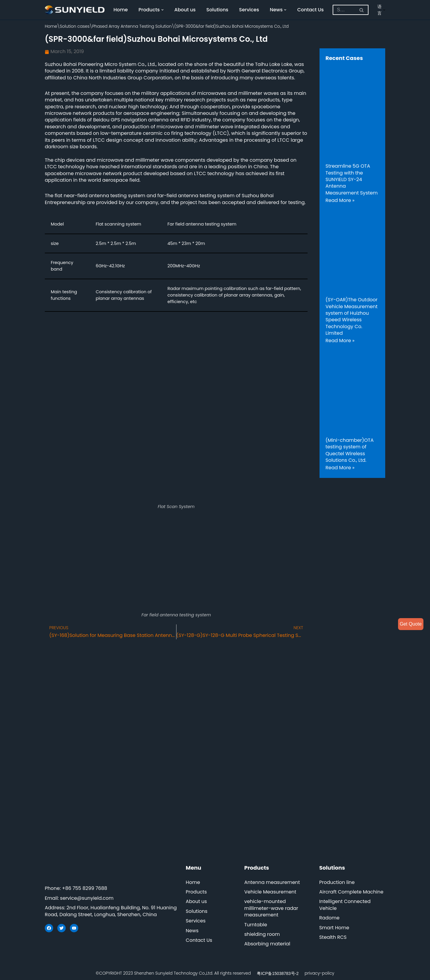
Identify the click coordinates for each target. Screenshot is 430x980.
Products (196, 892)
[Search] (344, 10)
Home (121, 10)
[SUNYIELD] (75, 10)
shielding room (262, 934)
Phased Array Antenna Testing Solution (132, 26)
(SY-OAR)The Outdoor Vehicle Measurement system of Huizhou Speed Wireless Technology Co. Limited (351, 316)
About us (185, 10)
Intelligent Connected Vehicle (345, 905)
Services (249, 10)
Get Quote (411, 624)
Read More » (340, 200)
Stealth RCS (333, 937)
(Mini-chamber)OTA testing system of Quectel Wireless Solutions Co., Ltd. (350, 450)
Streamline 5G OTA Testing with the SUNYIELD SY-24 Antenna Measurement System (352, 179)
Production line (337, 882)
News (192, 931)
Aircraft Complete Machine (351, 892)
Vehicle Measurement (270, 892)
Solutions (218, 10)
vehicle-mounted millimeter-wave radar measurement (271, 908)
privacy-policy (319, 973)
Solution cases (75, 26)
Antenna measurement (272, 882)
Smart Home (334, 928)
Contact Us (311, 10)
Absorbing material (267, 944)
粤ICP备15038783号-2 (278, 973)
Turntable (256, 925)
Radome (329, 918)
